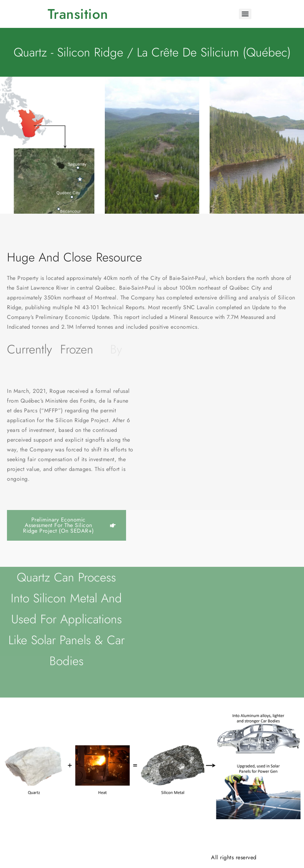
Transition (78, 14)
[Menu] (245, 14)
